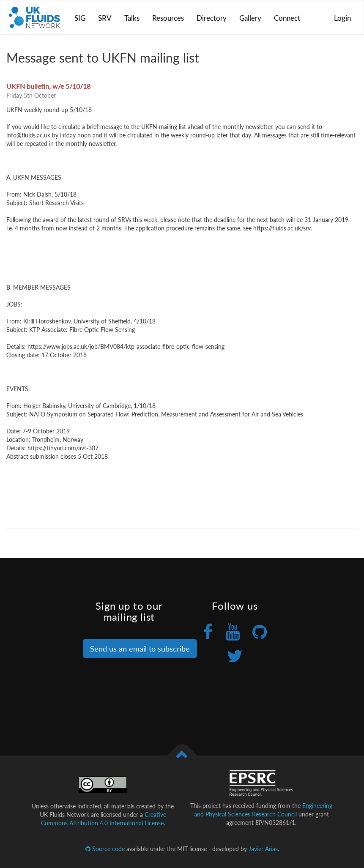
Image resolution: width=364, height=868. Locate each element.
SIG (80, 18)
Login (342, 18)
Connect (287, 18)
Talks (132, 18)
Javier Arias (263, 849)
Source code (105, 849)
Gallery (250, 18)
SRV (105, 18)
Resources (168, 18)
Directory (212, 18)
